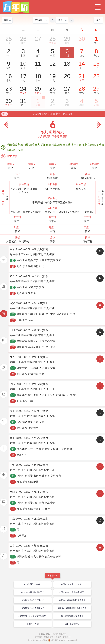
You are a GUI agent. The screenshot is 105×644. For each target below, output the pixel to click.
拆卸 (43, 145)
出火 (38, 145)
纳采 (32, 145)
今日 (98, 20)
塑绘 (21, 145)
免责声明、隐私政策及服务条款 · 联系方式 (52, 637)
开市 (10, 156)
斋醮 (15, 145)
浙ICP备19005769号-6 (37, 640)
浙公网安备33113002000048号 (64, 640)
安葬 (21, 150)
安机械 (67, 145)
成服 (101, 145)
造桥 (60, 145)
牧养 (85, 145)
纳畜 (79, 145)
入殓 (91, 145)
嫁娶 (15, 156)
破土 (15, 150)
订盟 (26, 145)
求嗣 (10, 145)
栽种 (74, 145)
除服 (96, 145)
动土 (54, 145)
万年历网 (54, 634)
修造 (49, 145)
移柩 (10, 150)
